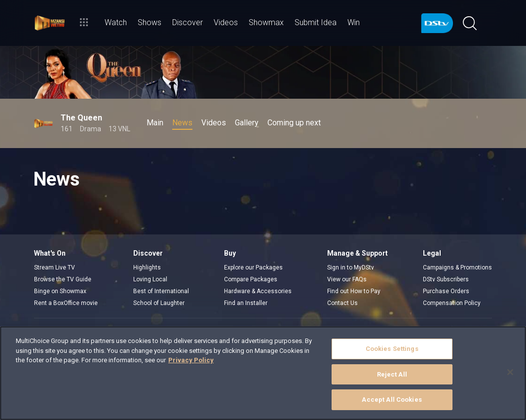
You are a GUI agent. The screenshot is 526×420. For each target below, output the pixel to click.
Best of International (161, 291)
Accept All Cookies (392, 400)
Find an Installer (246, 303)
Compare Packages (251, 279)
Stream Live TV (55, 267)
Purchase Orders (446, 291)
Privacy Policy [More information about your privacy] (191, 360)
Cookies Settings (392, 349)
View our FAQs (347, 279)
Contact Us (342, 303)
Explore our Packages (253, 267)
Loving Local (150, 279)
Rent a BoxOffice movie (66, 303)
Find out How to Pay (354, 291)
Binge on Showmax (60, 291)
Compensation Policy (452, 303)
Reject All (392, 374)
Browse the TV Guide (63, 279)
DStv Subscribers (446, 279)
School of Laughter (159, 303)
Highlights (147, 267)
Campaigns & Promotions (457, 267)
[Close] (510, 372)
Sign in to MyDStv (351, 267)
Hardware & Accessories (258, 291)
